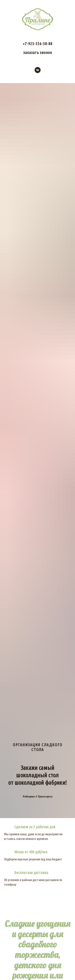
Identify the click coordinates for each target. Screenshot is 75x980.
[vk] (38, 70)
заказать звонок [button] (38, 52)
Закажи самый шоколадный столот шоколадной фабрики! (38, 775)
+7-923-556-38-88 (38, 44)
